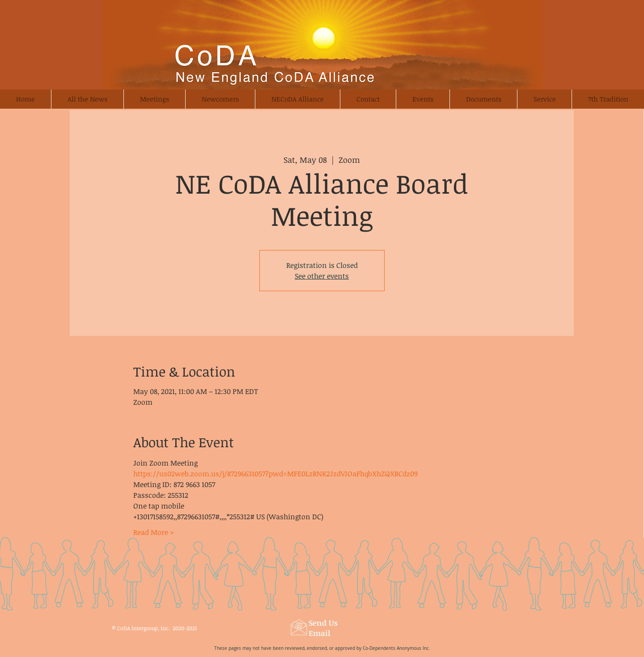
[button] (220, 99)
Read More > (154, 532)
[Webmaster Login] (500, 626)
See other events (322, 276)
